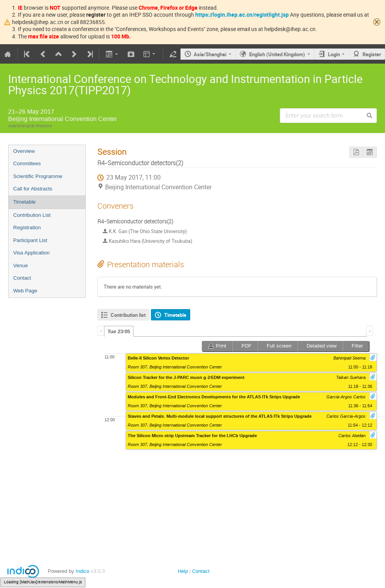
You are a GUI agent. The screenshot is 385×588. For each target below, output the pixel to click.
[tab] (119, 331)
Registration (27, 227)
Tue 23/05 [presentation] (119, 332)
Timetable (24, 202)
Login (334, 54)
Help (183, 571)
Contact (22, 278)
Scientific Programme (38, 176)
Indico (82, 571)
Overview (24, 151)
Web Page (25, 291)
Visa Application (31, 253)
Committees (27, 163)
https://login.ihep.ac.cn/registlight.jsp (242, 15)
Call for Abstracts (33, 189)
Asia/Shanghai (210, 54)
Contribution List (32, 215)
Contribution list (128, 315)
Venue (21, 265)
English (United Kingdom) (277, 54)
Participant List (30, 240)
